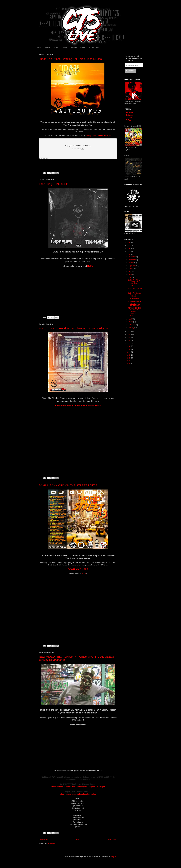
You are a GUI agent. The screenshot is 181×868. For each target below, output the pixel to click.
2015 (129, 349)
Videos (64, 48)
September (132, 266)
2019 (129, 337)
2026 (129, 243)
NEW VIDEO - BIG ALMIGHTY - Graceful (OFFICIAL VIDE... (134, 312)
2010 (129, 364)
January (131, 328)
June (130, 274)
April (130, 319)
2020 (129, 334)
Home (78, 840)
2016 (129, 346)
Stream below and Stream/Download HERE (78, 406)
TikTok (128, 120)
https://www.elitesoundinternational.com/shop (78, 794)
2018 (129, 340)
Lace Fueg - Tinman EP (53, 184)
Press (83, 48)
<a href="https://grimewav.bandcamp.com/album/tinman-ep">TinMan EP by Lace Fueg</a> (78, 289)
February (132, 325)
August (131, 269)
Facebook (130, 112)
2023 (129, 251)
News (39, 48)
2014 (129, 352)
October (131, 263)
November (132, 260)
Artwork (74, 48)
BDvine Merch (94, 48)
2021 (129, 331)
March (131, 322)
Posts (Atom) (52, 843)
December (132, 257)
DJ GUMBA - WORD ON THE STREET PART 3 (68, 485)
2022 (129, 254)
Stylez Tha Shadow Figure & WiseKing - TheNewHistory (73, 329)
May (130, 277)
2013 (129, 355)
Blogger (113, 857)
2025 (129, 245)
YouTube (129, 118)
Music (56, 48)
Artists (47, 48)
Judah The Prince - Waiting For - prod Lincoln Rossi (71, 59)
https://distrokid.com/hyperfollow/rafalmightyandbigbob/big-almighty (78, 787)
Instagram (130, 115)
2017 (129, 343)
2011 (129, 361)
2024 (129, 248)
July (130, 272)
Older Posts (112, 840)
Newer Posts (44, 840)
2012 (129, 358)
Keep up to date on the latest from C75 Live (133, 58)
